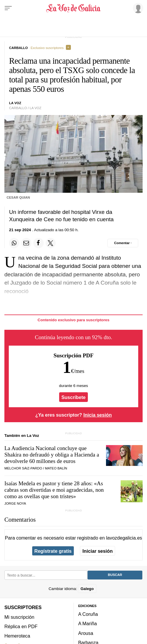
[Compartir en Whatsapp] (14, 243)
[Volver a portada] (73, 8)
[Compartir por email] (26, 243)
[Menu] (8, 8)
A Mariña (88, 624)
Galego (87, 589)
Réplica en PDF (21, 626)
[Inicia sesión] (137, 8)
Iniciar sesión (98, 551)
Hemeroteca (17, 636)
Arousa (86, 633)
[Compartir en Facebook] (38, 243)
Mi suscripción (19, 617)
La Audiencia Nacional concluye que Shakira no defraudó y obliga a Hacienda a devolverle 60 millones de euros (52, 455)
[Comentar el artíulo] (123, 243)
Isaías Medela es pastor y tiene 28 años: (54, 490)
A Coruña (88, 614)
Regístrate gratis (53, 551)
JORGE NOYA (15, 503)
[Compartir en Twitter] (51, 243)
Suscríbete (74, 397)
